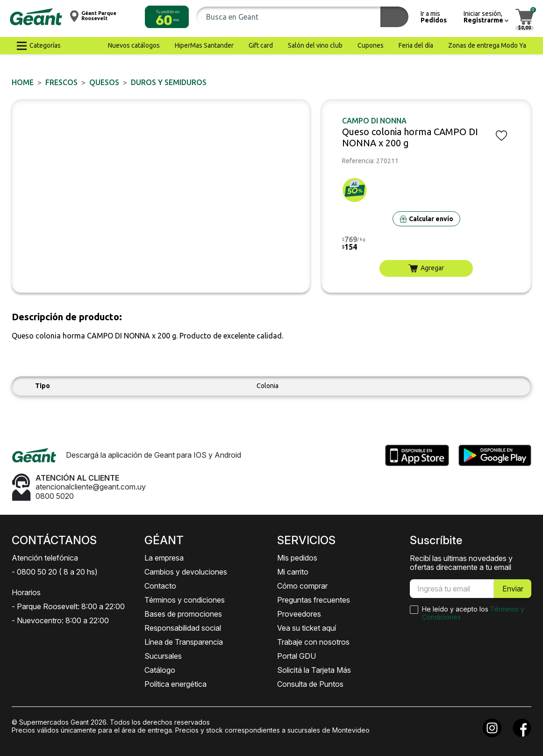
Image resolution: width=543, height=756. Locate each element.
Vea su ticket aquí (307, 628)
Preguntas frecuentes (314, 600)
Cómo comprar (302, 586)
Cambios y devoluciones (186, 572)
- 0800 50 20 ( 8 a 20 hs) (55, 572)
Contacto (160, 586)
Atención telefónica (45, 558)
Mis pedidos (297, 558)
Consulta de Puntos (310, 684)
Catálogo (160, 670)
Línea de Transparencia (184, 642)
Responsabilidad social (183, 628)
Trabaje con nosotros (313, 642)
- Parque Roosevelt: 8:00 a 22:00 (68, 606)
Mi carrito (293, 572)
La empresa (164, 558)
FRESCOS (61, 82)
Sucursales (163, 656)
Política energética (175, 684)
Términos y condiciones (185, 600)
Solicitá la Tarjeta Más (314, 670)
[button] (167, 17)
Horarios (26, 592)
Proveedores (299, 614)
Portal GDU (297, 656)
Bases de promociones (183, 614)
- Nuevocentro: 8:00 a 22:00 (60, 620)
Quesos (104, 82)
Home (23, 82)
